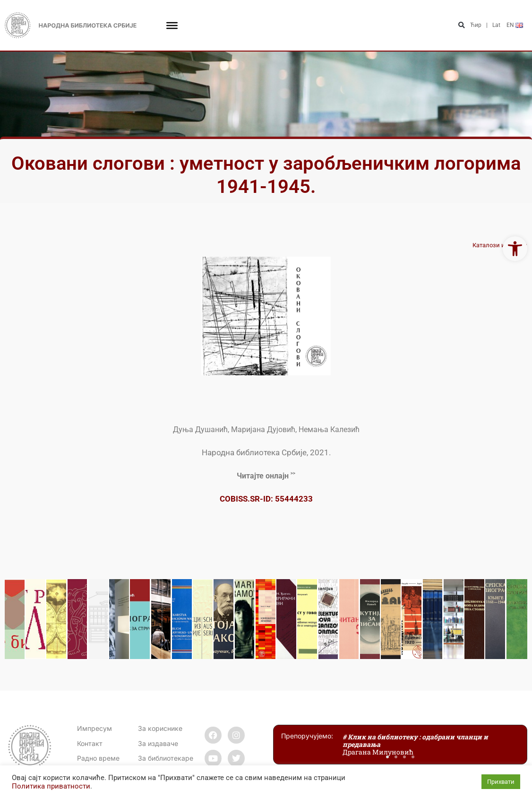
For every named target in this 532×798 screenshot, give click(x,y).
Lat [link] (496, 25)
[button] (462, 25)
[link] (515, 249)
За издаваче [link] (158, 743)
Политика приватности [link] (51, 786)
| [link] (487, 25)
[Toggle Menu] (172, 25)
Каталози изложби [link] (500, 245)
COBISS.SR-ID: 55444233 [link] (266, 499)
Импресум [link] (94, 728)
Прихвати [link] (501, 782)
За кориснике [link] (160, 728)
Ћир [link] (476, 25)
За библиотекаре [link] (166, 758)
